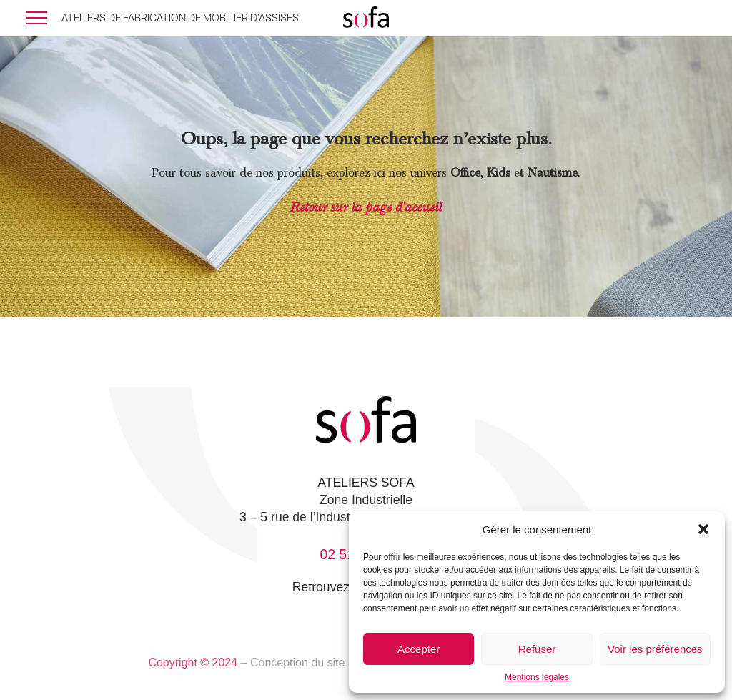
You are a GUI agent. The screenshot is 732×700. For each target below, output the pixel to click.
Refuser (537, 649)
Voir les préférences (655, 649)
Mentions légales (537, 677)
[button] (703, 529)
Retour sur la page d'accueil (366, 207)
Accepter (419, 649)
